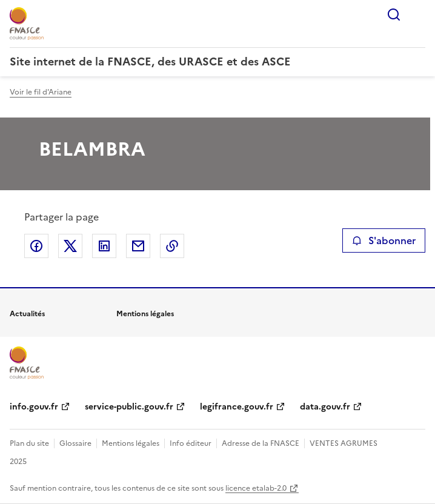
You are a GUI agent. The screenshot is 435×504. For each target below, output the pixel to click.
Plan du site (29, 443)
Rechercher (394, 15)
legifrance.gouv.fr (237, 407)
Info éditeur (191, 443)
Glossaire (75, 443)
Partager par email (138, 246)
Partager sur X (70, 246)
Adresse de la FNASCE (261, 443)
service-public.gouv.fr (129, 407)
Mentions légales (131, 443)
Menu (418, 15)
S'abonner (384, 240)
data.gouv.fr (325, 407)
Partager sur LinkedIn (104, 246)
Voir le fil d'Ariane (41, 92)
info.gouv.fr (34, 407)
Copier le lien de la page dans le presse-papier (172, 246)
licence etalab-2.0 (256, 488)
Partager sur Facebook (36, 246)
